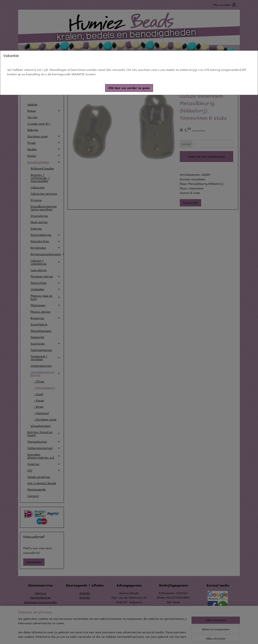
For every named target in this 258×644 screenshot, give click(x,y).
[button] (129, 88)
